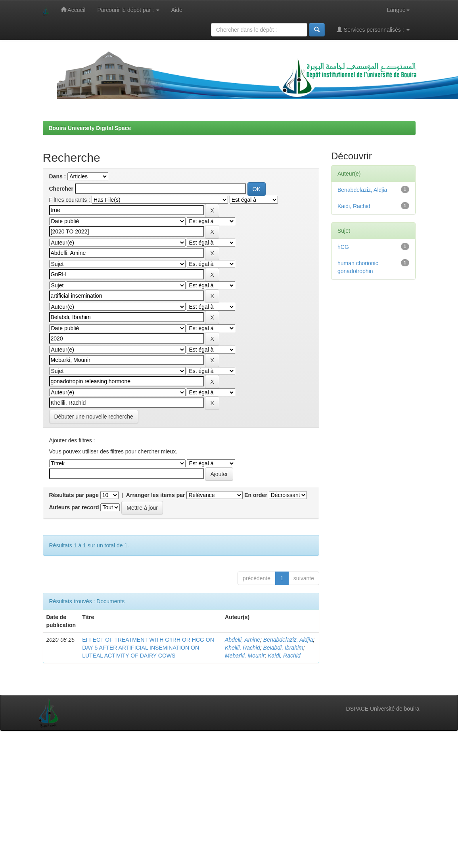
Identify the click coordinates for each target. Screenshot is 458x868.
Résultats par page (74, 495)
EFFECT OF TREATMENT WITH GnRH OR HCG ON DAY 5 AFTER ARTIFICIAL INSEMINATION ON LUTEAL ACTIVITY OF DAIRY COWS (148, 648)
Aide (177, 10)
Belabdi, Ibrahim (283, 648)
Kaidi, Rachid (284, 656)
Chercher (61, 189)
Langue (398, 10)
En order (256, 495)
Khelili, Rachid (242, 648)
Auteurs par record (74, 507)
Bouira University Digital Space (90, 128)
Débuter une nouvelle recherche (94, 417)
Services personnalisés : (373, 30)
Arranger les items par (156, 495)
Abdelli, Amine (242, 640)
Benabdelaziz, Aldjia (288, 640)
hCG (343, 247)
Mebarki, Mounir (245, 656)
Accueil (73, 10)
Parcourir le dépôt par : (128, 10)
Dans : (58, 176)
